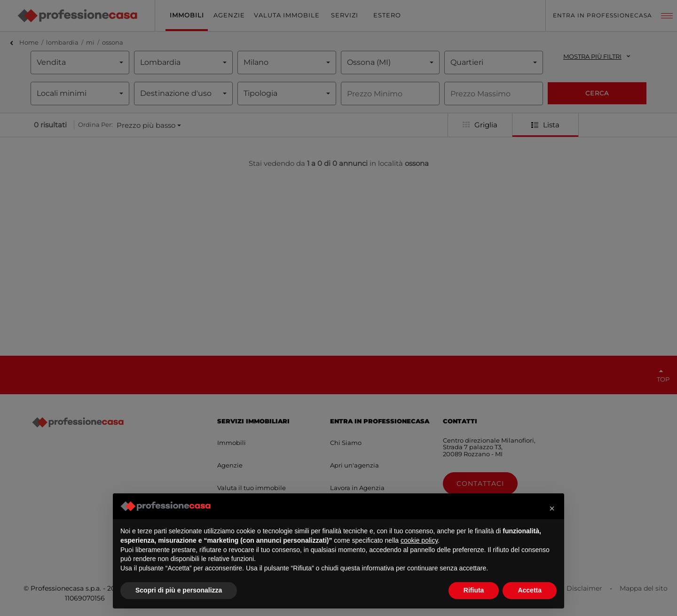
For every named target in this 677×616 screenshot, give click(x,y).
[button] (552, 508)
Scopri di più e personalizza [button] (179, 590)
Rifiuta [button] (474, 590)
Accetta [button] (530, 590)
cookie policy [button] (419, 540)
